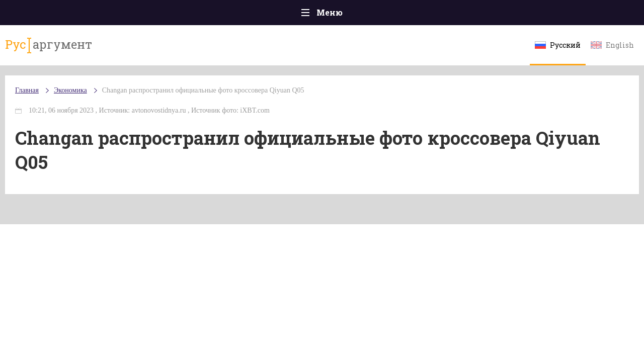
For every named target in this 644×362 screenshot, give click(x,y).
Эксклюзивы (539, 15)
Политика (176, 15)
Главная (46, 15)
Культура (477, 15)
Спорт (344, 15)
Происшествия (109, 15)
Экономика (292, 15)
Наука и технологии (407, 20)
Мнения (598, 15)
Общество (233, 15)
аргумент (64, 50)
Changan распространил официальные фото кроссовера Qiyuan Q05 (223, 100)
